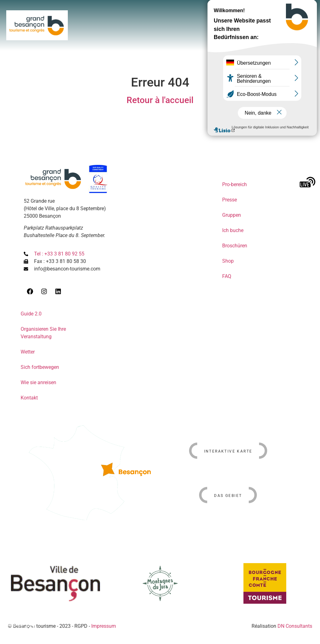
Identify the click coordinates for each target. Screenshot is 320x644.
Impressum (104, 626)
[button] (281, 14)
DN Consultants (295, 626)
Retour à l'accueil (160, 100)
